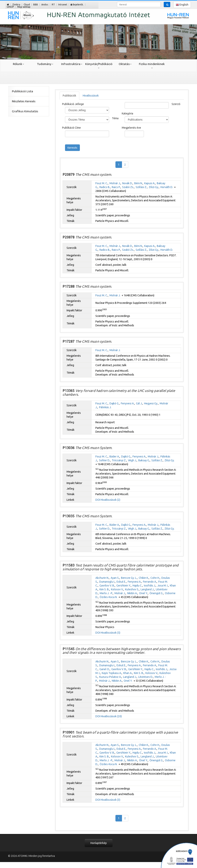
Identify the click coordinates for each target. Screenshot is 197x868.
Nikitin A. (132, 593)
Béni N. (138, 183)
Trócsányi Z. (119, 460)
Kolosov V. (117, 589)
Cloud (27, 5)
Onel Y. (143, 593)
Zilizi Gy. (154, 187)
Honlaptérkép (99, 843)
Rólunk (18, 64)
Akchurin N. (102, 578)
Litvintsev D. (146, 677)
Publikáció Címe (71, 128)
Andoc (45, 5)
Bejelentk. (77, 5)
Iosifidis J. (150, 586)
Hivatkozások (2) (110, 500)
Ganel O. (105, 669)
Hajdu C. (137, 586)
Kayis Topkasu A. (112, 673)
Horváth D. (167, 187)
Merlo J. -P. (106, 593)
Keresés (72, 148)
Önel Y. (143, 760)
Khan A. (128, 673)
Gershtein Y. (124, 586)
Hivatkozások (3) (110, 800)
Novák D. (127, 183)
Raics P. (116, 187)
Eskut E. (121, 582)
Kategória (127, 113)
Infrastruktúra (72, 64)
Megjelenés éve (131, 128)
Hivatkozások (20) (111, 716)
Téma (115, 118)
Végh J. (132, 460)
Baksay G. (144, 460)
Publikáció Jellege (73, 104)
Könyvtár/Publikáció (99, 65)
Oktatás (125, 64)
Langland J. (147, 589)
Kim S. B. (104, 589)
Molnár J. (115, 183)
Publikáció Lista (23, 91)
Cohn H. (155, 578)
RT (53, 5)
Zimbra (16, 5)
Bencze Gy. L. (129, 578)
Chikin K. (144, 578)
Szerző (176, 104)
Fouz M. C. (102, 183)
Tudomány (45, 64)
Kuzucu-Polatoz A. (110, 677)
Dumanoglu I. (107, 582)
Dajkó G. (114, 403)
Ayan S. (115, 578)
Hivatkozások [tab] (91, 96)
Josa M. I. (163, 586)
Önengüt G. (156, 593)
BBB (36, 5)
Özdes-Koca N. (109, 597)
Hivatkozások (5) (110, 633)
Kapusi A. (150, 183)
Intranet (63, 5)
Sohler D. (105, 460)
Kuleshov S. (132, 589)
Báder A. (114, 456)
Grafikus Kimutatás (25, 111)
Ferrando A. (150, 582)
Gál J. (139, 403)
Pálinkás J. (105, 407)
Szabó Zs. (128, 187)
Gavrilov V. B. (107, 586)
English (182, 5)
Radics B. (105, 187)
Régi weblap (24, 7)
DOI (98, 500)
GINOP (10, 7)
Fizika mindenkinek (152, 65)
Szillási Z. (141, 187)
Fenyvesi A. (128, 403)
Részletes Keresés (24, 101)
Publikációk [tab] (69, 96)
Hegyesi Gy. (151, 403)
